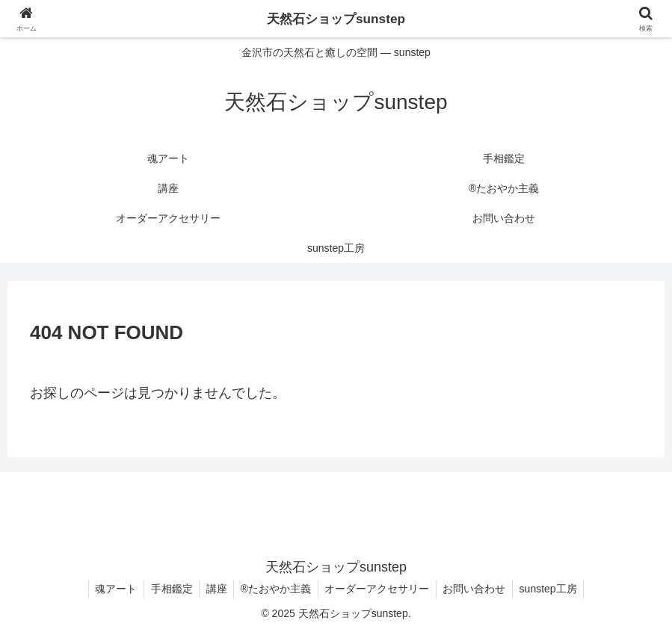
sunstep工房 (554, 589)
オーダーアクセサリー (379, 589)
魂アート (110, 589)
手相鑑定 (167, 589)
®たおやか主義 (276, 589)
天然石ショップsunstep (336, 19)
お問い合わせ (478, 589)
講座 (215, 589)
